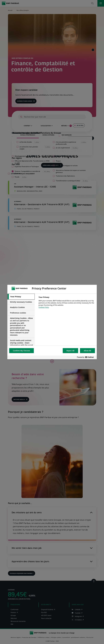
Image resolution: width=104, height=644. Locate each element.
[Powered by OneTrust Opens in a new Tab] (86, 357)
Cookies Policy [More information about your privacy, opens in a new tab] (44, 307)
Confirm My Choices (22, 351)
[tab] (21, 297)
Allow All (87, 351)
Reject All (70, 351)
